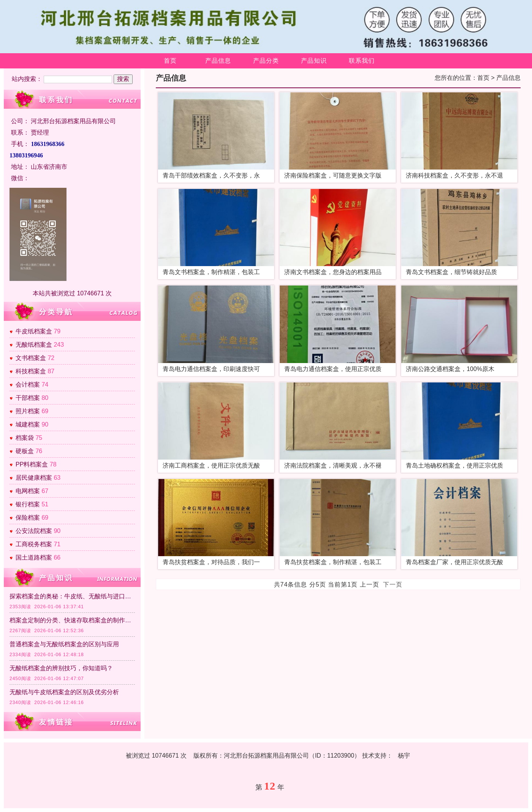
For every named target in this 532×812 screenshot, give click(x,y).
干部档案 (28, 398)
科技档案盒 (31, 371)
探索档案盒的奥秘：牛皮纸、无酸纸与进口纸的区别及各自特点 (72, 596)
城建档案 (28, 424)
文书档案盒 (31, 358)
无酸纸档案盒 (34, 345)
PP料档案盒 (32, 464)
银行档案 (28, 504)
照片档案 (28, 411)
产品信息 (218, 61)
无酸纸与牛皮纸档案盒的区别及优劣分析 (64, 692)
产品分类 (266, 61)
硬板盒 (25, 451)
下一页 (393, 584)
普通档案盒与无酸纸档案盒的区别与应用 (64, 644)
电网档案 (28, 491)
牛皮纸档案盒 (34, 331)
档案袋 (25, 438)
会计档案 (28, 385)
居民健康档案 (34, 478)
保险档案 (28, 518)
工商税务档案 (34, 544)
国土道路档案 (34, 557)
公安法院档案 (34, 531)
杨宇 (404, 756)
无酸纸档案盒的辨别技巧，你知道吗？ (61, 668)
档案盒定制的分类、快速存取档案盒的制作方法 (72, 620)
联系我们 (362, 61)
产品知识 (314, 61)
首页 (170, 61)
